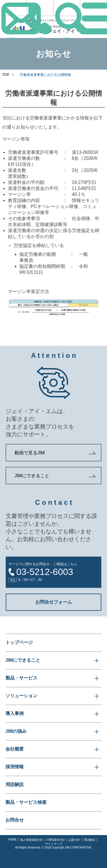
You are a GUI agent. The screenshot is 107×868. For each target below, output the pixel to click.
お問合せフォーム (54, 602)
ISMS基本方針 (56, 840)
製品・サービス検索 (26, 802)
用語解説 (15, 784)
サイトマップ (54, 844)
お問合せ (15, 820)
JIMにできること (32, 476)
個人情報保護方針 (32, 840)
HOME (13, 839)
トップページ (19, 642)
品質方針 (74, 840)
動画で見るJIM (30, 453)
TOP (6, 75)
